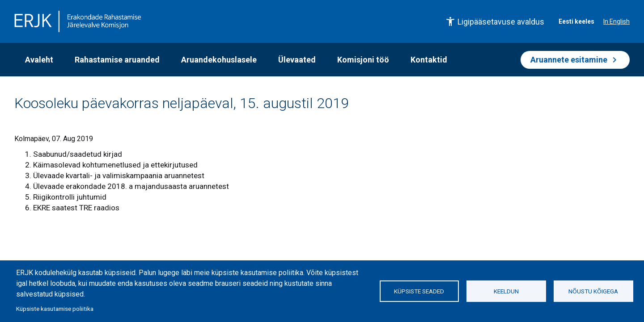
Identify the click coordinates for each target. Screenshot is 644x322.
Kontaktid (429, 60)
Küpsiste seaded (419, 291)
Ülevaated (297, 60)
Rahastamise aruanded (117, 60)
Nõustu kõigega (593, 291)
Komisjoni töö (363, 60)
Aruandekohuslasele (219, 60)
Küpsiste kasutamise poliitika (55, 309)
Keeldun (506, 291)
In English (616, 21)
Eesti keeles (576, 21)
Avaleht (39, 60)
